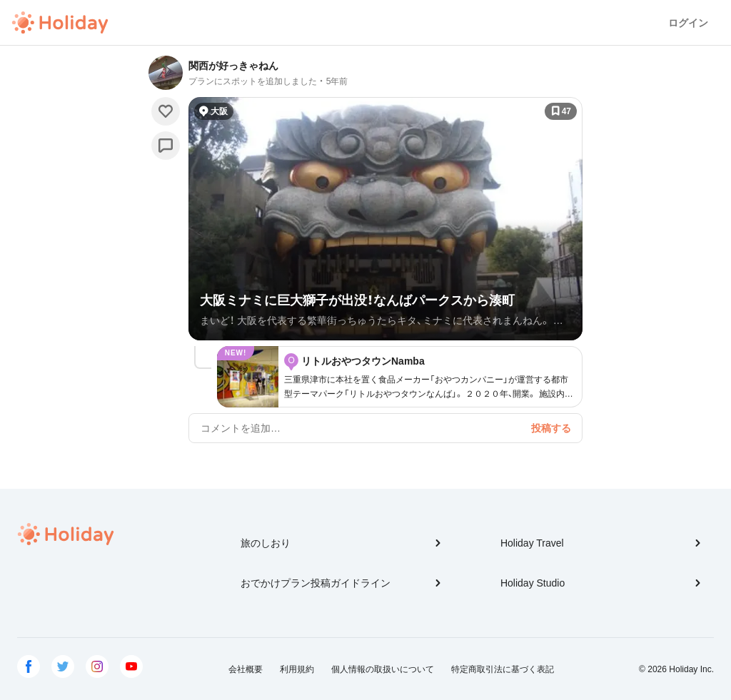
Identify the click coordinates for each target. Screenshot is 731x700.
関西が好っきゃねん (233, 66)
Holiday (60, 23)
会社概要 (246, 669)
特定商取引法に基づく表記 (503, 669)
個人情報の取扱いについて (383, 669)
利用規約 (297, 669)
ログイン (688, 23)
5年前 (337, 81)
